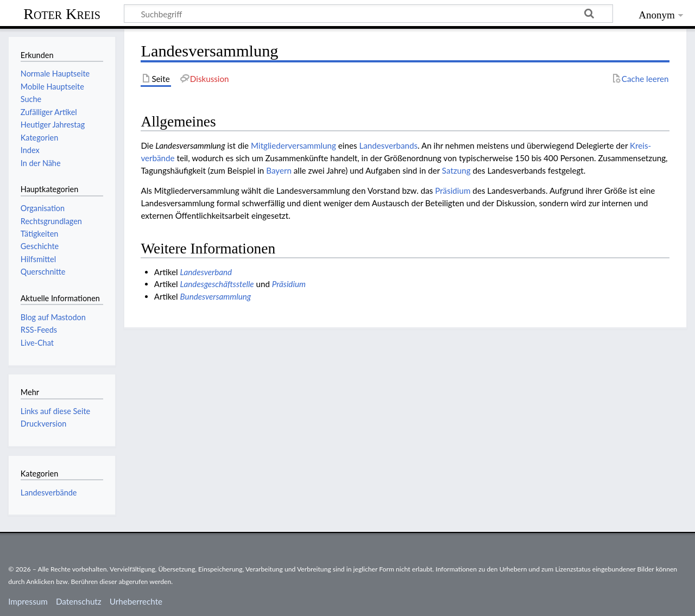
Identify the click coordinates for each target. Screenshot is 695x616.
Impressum (28, 601)
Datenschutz (79, 601)
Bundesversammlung (216, 296)
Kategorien (39, 138)
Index (30, 150)
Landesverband (206, 272)
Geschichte (40, 246)
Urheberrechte (136, 601)
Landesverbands (388, 145)
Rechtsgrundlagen (51, 221)
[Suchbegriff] (368, 14)
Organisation (43, 208)
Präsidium (453, 190)
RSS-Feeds (39, 330)
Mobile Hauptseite (52, 87)
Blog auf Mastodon (53, 317)
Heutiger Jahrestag (53, 125)
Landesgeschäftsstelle (217, 284)
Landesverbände (49, 493)
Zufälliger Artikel (49, 112)
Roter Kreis (62, 14)
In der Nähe (41, 163)
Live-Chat (37, 343)
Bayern (279, 170)
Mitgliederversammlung (293, 145)
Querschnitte (43, 272)
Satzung (456, 170)
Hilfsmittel (38, 259)
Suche (31, 99)
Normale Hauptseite (55, 74)
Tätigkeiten (40, 234)
